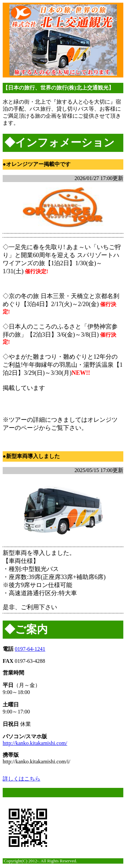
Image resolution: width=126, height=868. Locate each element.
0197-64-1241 (30, 649)
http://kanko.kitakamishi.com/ (35, 743)
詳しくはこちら (22, 779)
